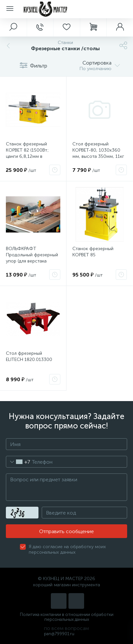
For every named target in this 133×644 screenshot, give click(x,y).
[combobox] (18, 462)
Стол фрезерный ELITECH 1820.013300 (29, 356)
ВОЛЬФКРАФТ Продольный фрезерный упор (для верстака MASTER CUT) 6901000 (32, 258)
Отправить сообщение (66, 531)
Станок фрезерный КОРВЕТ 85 (93, 252)
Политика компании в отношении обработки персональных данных (67, 617)
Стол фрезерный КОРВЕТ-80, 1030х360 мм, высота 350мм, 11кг (98, 150)
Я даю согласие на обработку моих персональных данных (67, 549)
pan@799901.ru (59, 634)
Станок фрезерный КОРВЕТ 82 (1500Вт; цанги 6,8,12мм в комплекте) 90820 (27, 153)
